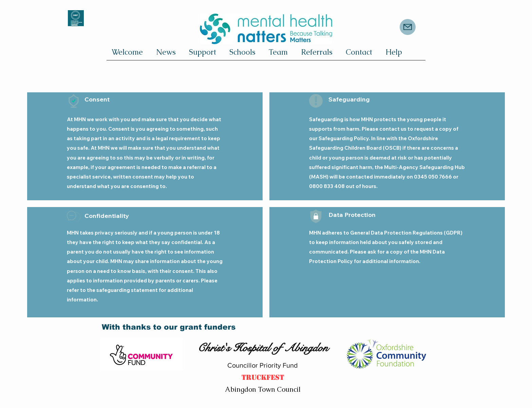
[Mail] (408, 27)
